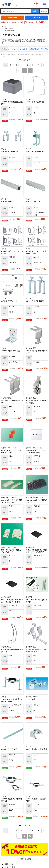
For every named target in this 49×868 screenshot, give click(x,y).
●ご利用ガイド (8, 864)
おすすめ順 (13, 49)
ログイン (37, 18)
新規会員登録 (12, 18)
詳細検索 (44, 11)
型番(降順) (35, 49)
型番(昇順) (24, 49)
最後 (30, 71)
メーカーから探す (25, 859)
